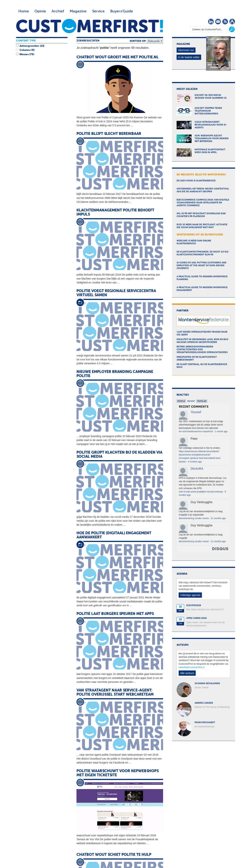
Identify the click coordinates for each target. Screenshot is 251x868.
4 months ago (195, 462)
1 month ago (221, 431)
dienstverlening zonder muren (194, 518)
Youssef (196, 412)
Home (24, 11)
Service (98, 11)
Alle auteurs (187, 673)
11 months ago (218, 518)
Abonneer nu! (186, 50)
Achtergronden (29, 46)
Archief (58, 11)
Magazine (78, 11)
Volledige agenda (190, 595)
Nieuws (24, 54)
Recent (191, 401)
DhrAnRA (197, 469)
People (181, 401)
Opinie (40, 11)
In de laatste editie (189, 57)
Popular (202, 401)
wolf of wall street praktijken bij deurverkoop (201, 492)
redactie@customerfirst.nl (192, 667)
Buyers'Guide (122, 11)
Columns (25, 50)
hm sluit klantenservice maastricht (196, 431)
